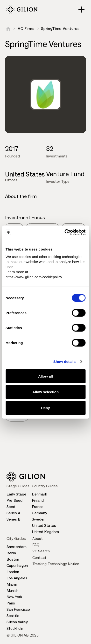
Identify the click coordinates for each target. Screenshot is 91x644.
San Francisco (18, 609)
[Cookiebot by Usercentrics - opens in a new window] (65, 232)
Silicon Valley (17, 622)
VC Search (41, 551)
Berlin (11, 553)
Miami (12, 584)
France (38, 507)
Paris (11, 603)
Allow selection (45, 392)
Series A (13, 513)
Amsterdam (17, 547)
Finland (38, 500)
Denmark (39, 494)
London (13, 572)
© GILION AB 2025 (23, 635)
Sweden (39, 519)
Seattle (13, 616)
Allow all (45, 376)
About (38, 539)
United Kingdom (45, 532)
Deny (45, 408)
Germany (39, 513)
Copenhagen (17, 566)
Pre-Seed (14, 500)
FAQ (36, 545)
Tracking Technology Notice (56, 564)
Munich (12, 591)
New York (14, 597)
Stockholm (15, 628)
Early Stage (16, 494)
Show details (65, 362)
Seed (11, 507)
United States (44, 525)
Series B (14, 519)
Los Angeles (17, 578)
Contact (39, 558)
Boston (13, 559)
